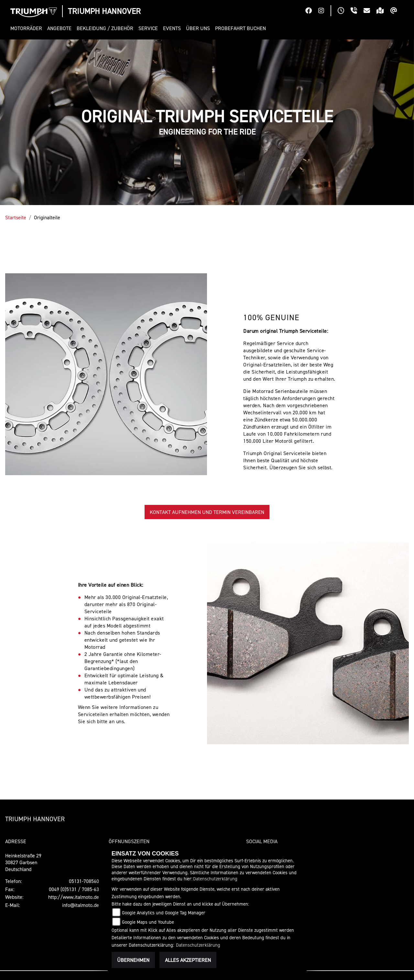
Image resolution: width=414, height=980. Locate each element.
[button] (27, 28)
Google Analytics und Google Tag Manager (164, 913)
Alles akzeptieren (188, 960)
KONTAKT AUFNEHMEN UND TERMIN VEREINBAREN (207, 512)
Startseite (16, 217)
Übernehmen (133, 960)
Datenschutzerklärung (215, 879)
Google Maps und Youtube (148, 922)
